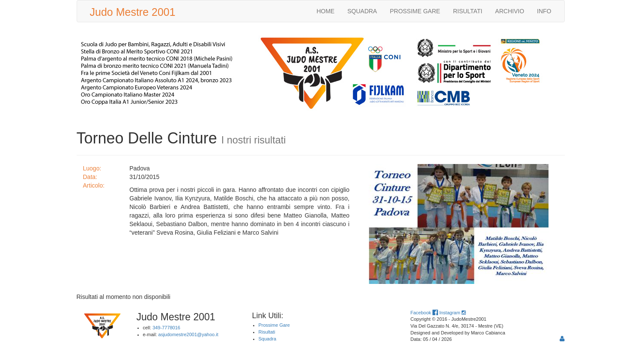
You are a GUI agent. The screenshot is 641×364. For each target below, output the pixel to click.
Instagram (452, 313)
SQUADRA (362, 11)
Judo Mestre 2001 (133, 12)
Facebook (424, 313)
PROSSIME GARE (415, 11)
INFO (544, 11)
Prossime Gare (274, 325)
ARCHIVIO (510, 11)
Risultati (267, 332)
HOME (325, 11)
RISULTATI (468, 11)
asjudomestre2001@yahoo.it (188, 334)
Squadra (268, 339)
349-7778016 (166, 328)
